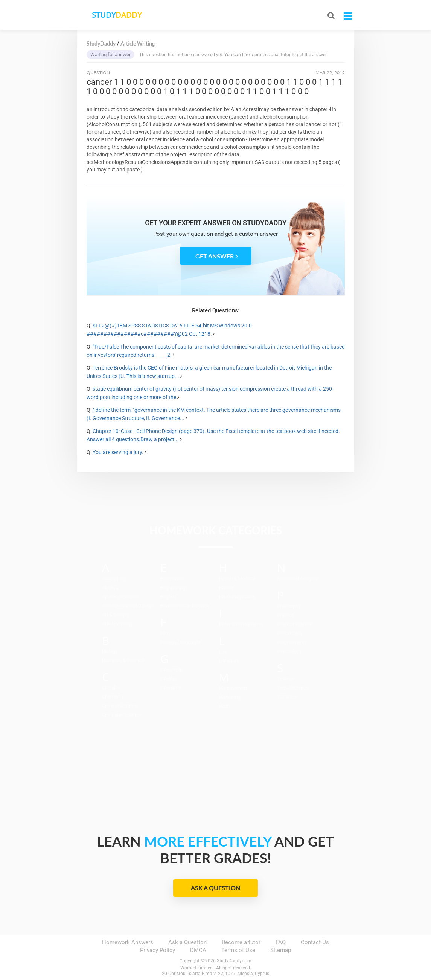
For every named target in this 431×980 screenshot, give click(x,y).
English (168, 597)
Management (233, 688)
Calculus (111, 688)
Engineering (173, 588)
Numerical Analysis (298, 579)
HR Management (237, 597)
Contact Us (315, 942)
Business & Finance (123, 660)
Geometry (171, 688)
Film (165, 633)
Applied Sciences (120, 597)
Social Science (293, 688)
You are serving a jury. (118, 452)
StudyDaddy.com (234, 961)
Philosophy (289, 606)
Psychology (289, 651)
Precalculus (290, 633)
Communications (120, 706)
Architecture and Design (128, 606)
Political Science (295, 624)
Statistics (287, 697)
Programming (291, 642)
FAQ (281, 942)
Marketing (229, 697)
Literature (229, 661)
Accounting (114, 579)
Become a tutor (241, 942)
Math (224, 706)
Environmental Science (185, 606)
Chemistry (113, 697)
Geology (169, 679)
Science (286, 679)
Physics (286, 615)
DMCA (198, 950)
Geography (172, 670)
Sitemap (281, 950)
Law (223, 652)
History (226, 588)
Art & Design (115, 615)
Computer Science (122, 715)
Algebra (110, 588)
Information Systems (241, 624)
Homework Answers (128, 942)
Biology (110, 651)
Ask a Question (215, 888)
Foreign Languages (181, 642)
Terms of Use (238, 950)
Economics (172, 579)
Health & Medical (237, 579)
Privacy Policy (158, 950)
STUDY (117, 15)
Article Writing (117, 624)
